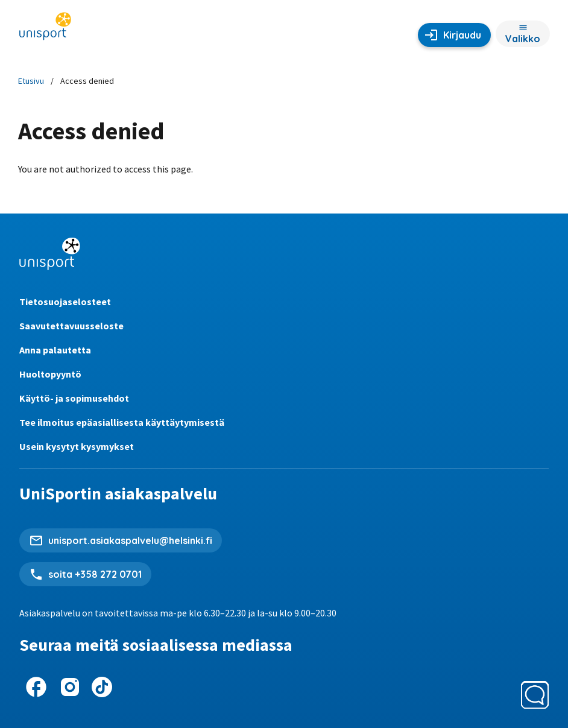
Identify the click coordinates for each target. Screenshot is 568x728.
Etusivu (31, 81)
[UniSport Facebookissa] (36, 687)
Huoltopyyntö (50, 374)
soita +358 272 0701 (95, 574)
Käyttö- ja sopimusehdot (74, 398)
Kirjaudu (462, 35)
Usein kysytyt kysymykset (77, 446)
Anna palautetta (55, 350)
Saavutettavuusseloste (71, 326)
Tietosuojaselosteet (65, 302)
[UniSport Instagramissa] (70, 687)
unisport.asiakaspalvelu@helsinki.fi (130, 540)
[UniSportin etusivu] (45, 30)
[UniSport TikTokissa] (102, 687)
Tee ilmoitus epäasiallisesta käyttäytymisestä (122, 422)
